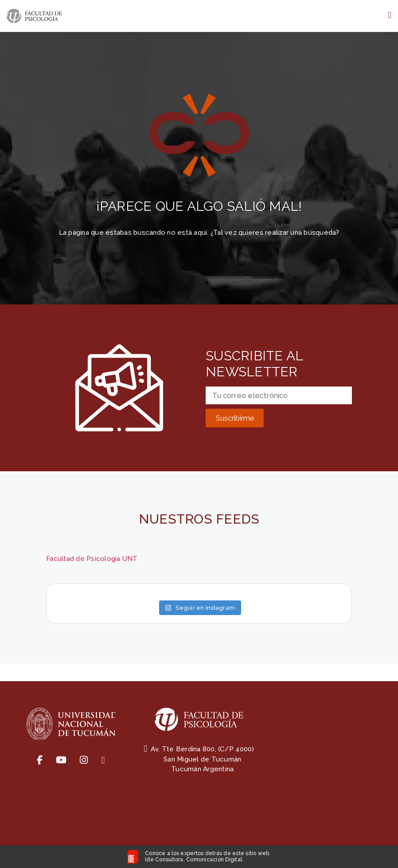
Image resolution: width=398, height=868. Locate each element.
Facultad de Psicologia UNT (92, 559)
